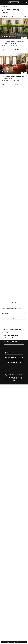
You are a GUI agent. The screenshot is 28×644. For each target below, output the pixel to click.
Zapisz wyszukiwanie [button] (14, 642)
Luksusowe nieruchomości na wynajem (13, 598)
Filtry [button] (14, 17)
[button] (27, 2)
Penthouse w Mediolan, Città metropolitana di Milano (14, 184)
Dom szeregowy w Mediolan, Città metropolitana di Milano (10, 112)
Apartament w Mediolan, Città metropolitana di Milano (14, 257)
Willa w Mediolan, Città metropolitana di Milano (14, 41)
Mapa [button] (4, 16)
